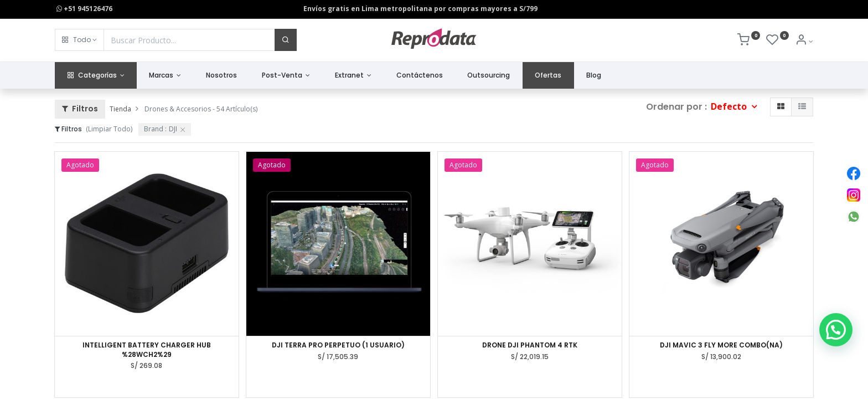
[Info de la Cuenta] (804, 41)
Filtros (80, 109)
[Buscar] (286, 40)
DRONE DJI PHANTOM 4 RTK (530, 345)
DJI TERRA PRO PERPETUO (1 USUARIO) (338, 345)
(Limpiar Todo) (109, 129)
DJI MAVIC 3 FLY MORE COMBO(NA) (721, 345)
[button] (79, 40)
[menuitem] (222, 76)
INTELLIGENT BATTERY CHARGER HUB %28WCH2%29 (147, 350)
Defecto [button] (730, 106)
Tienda (120, 109)
